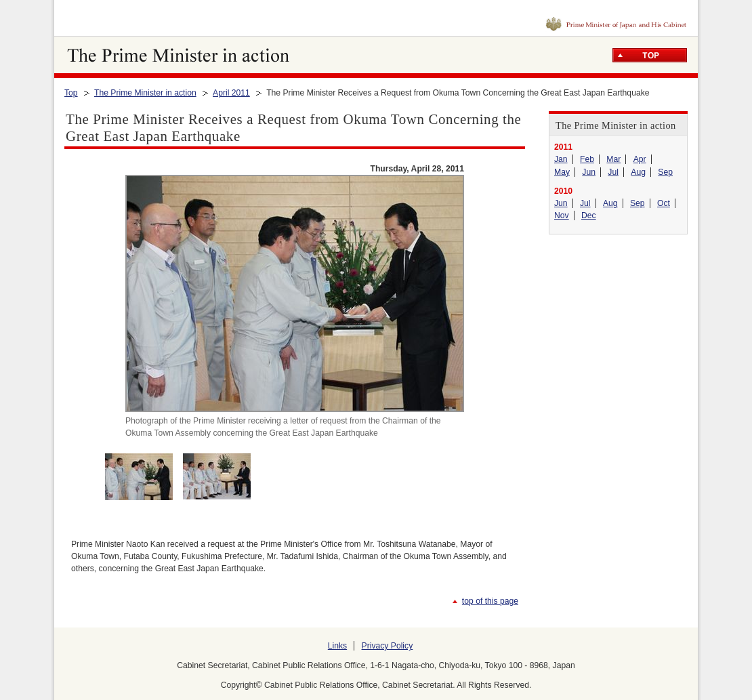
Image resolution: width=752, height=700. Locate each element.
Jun (589, 172)
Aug (638, 172)
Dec (589, 215)
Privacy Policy (388, 646)
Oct (664, 203)
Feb (587, 159)
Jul (613, 172)
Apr (640, 159)
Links (337, 646)
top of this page (490, 601)
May (562, 172)
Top (71, 93)
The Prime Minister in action (145, 93)
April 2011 (231, 93)
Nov (562, 215)
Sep (665, 172)
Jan (561, 159)
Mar (613, 159)
